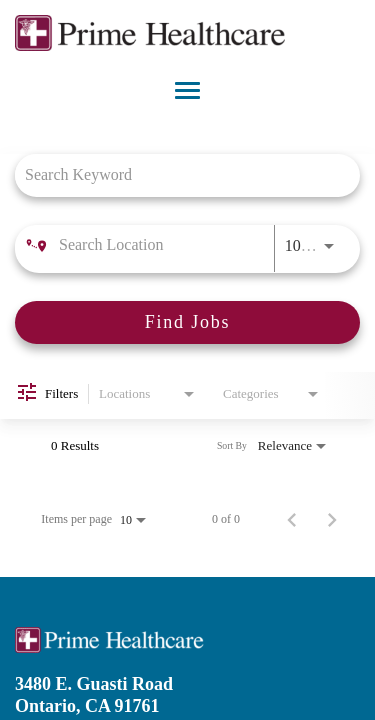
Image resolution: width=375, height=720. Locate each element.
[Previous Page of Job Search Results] (292, 519)
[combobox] (177, 174)
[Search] (187, 322)
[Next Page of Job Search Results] (332, 519)
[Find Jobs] (187, 322)
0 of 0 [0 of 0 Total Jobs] (226, 519)
